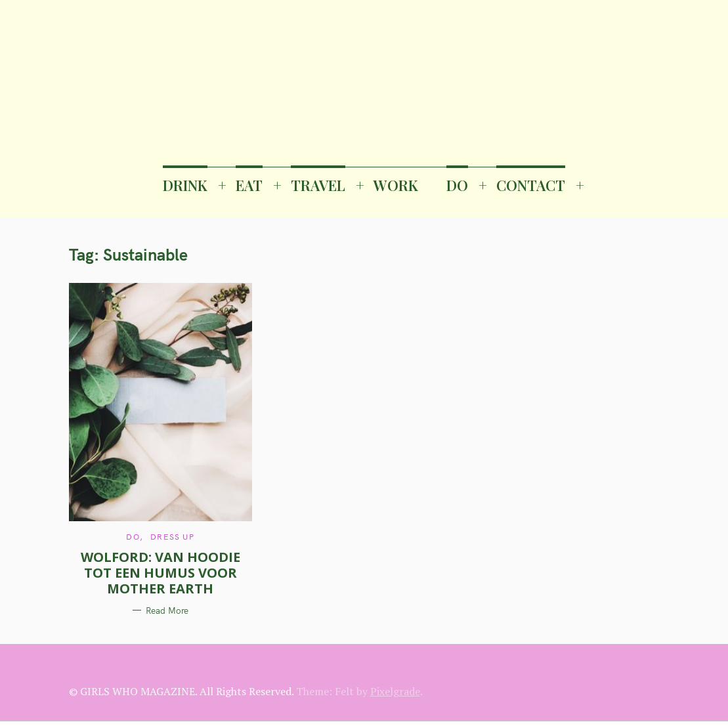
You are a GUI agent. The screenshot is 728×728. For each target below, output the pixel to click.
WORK (396, 185)
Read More (167, 610)
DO (457, 185)
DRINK (185, 185)
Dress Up (172, 537)
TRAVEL (318, 185)
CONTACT (531, 185)
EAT (249, 185)
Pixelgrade (395, 691)
